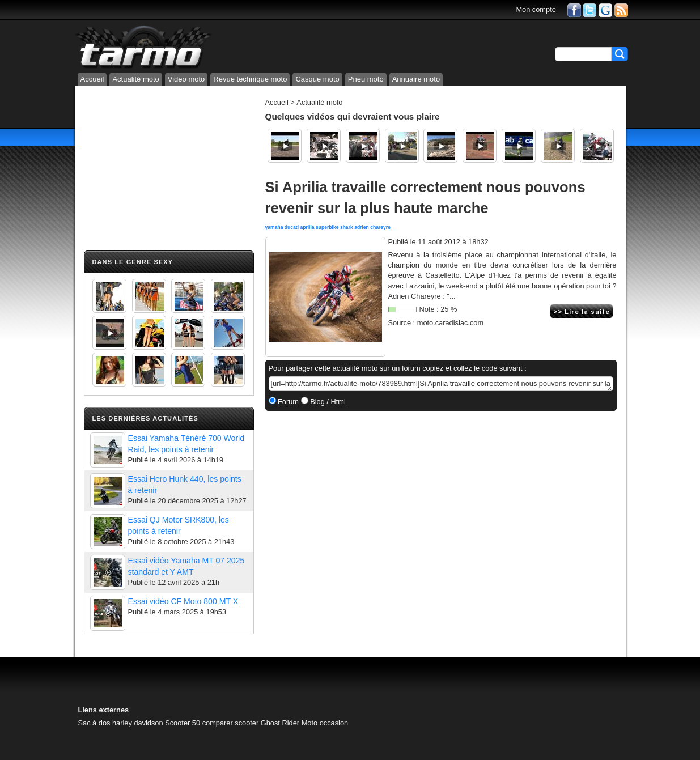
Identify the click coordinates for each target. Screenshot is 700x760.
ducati (292, 227)
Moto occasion (325, 723)
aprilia (307, 227)
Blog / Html (327, 402)
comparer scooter (231, 723)
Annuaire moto (416, 79)
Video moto (186, 79)
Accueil (92, 79)
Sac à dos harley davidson (121, 723)
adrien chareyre (372, 227)
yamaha (274, 227)
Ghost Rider (280, 723)
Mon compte (536, 9)
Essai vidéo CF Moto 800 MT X (183, 601)
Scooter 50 (183, 723)
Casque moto (317, 79)
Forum (288, 402)
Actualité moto (135, 79)
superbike (327, 227)
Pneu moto (366, 79)
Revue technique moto (250, 79)
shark (347, 227)
